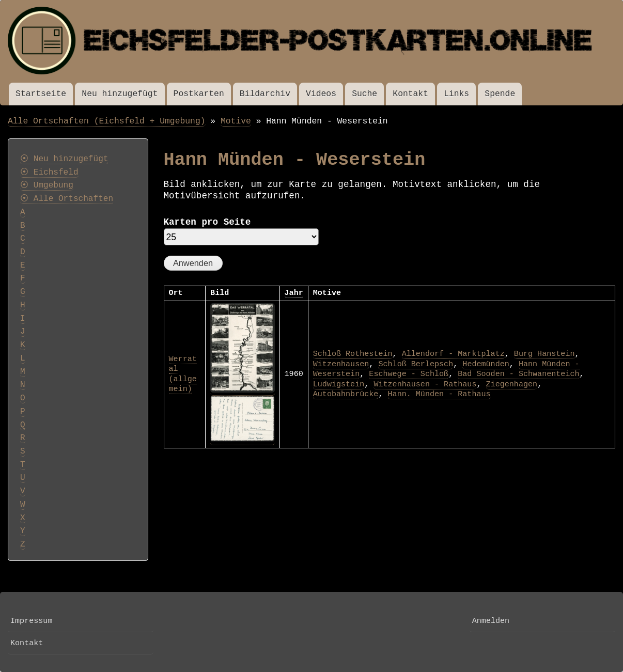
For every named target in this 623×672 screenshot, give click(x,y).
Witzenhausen (341, 364)
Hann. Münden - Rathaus (439, 394)
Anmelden (491, 621)
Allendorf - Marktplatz (453, 354)
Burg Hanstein (544, 354)
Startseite (41, 94)
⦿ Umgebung (47, 185)
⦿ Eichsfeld (49, 173)
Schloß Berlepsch (416, 364)
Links (456, 94)
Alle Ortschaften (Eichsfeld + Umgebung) (107, 121)
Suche (364, 94)
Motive (236, 121)
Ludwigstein (339, 384)
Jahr (294, 293)
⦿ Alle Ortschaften (67, 199)
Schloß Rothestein (353, 354)
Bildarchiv (265, 94)
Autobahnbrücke (346, 394)
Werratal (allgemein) (183, 374)
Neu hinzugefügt (120, 94)
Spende (500, 94)
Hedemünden (486, 364)
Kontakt (410, 94)
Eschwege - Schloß (409, 374)
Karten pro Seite (207, 222)
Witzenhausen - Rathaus (425, 384)
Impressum (31, 621)
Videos (321, 94)
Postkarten (199, 94)
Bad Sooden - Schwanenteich (518, 374)
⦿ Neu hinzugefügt (64, 159)
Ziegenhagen (512, 384)
